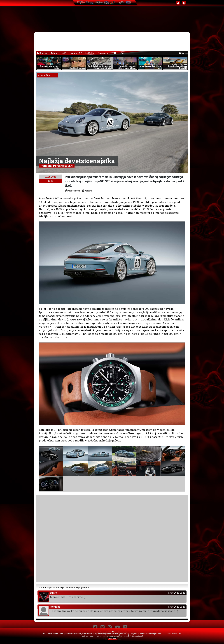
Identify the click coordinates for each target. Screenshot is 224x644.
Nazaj (183, 53)
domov (42, 75)
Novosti (53, 75)
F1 (64, 53)
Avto (54, 53)
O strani (103, 53)
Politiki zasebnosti (136, 636)
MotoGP (76, 53)
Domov (42, 53)
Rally (90, 53)
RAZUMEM (113, 639)
